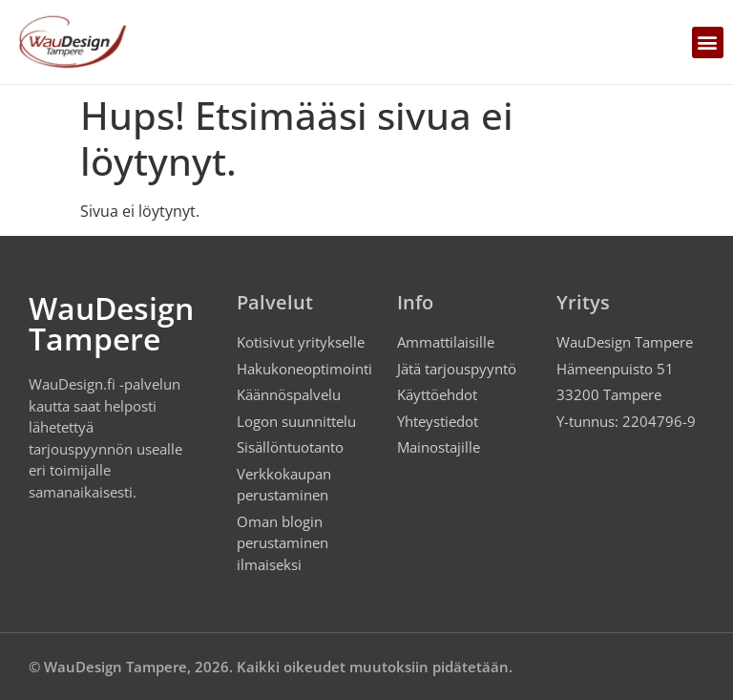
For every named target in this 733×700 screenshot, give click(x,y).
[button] (708, 42)
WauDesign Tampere (111, 323)
